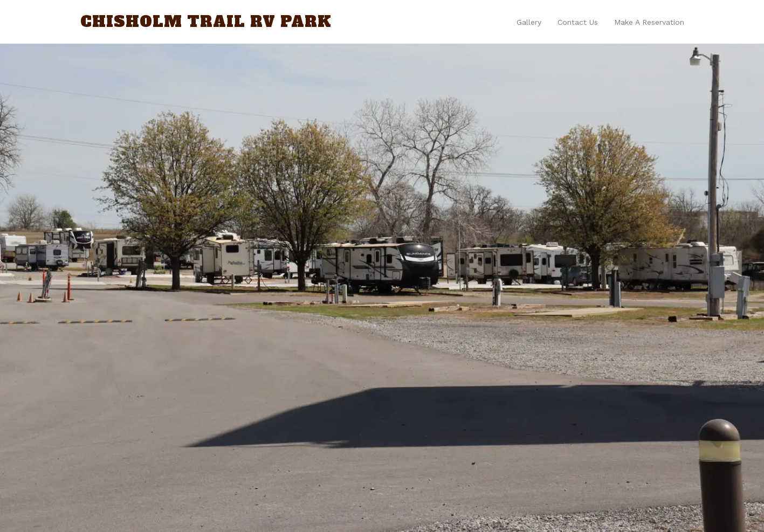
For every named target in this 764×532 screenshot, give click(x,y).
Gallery (529, 22)
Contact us (578, 22)
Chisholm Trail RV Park (206, 22)
